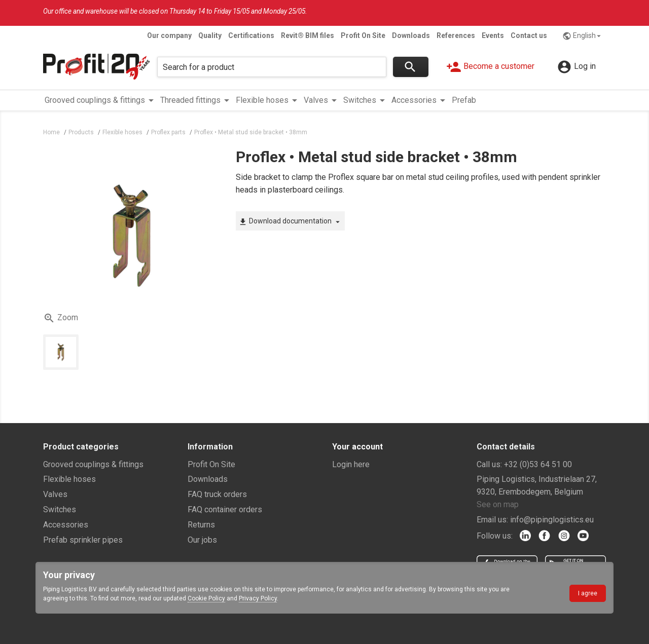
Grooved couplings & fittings (93, 464)
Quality (210, 35)
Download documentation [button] (290, 221)
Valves (55, 494)
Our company (169, 35)
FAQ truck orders (217, 494)
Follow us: (495, 536)
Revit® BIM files (308, 35)
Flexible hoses (69, 479)
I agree (588, 593)
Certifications (251, 35)
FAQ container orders (225, 509)
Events (493, 35)
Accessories (66, 525)
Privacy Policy (258, 598)
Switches (60, 509)
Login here (351, 464)
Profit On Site (363, 35)
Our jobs (202, 540)
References (456, 35)
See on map (498, 504)
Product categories (81, 447)
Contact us (529, 35)
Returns (201, 525)
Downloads (411, 35)
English (583, 36)
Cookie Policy (206, 598)
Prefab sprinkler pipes (83, 540)
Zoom (61, 318)
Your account (357, 447)
